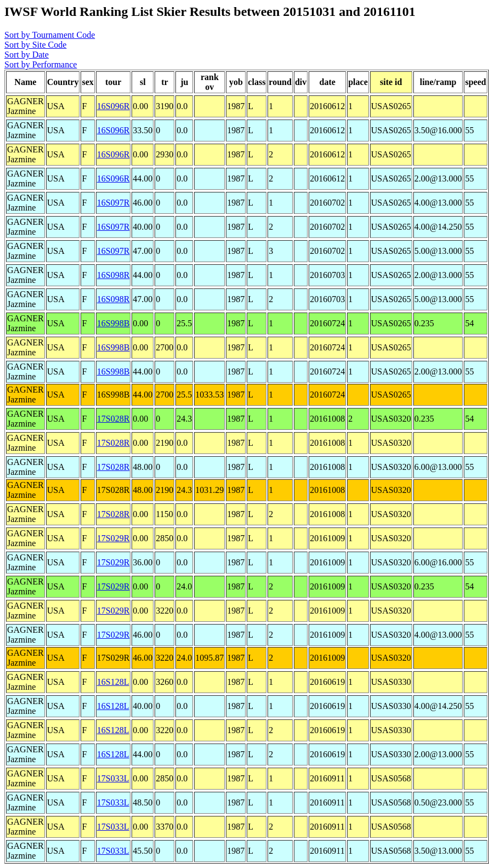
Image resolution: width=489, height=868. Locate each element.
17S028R (113, 419)
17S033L (113, 778)
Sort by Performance (41, 64)
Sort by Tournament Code (50, 35)
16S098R (113, 275)
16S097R (113, 203)
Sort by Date (27, 55)
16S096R (113, 106)
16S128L (113, 682)
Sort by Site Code (35, 45)
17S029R (113, 538)
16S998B (113, 323)
